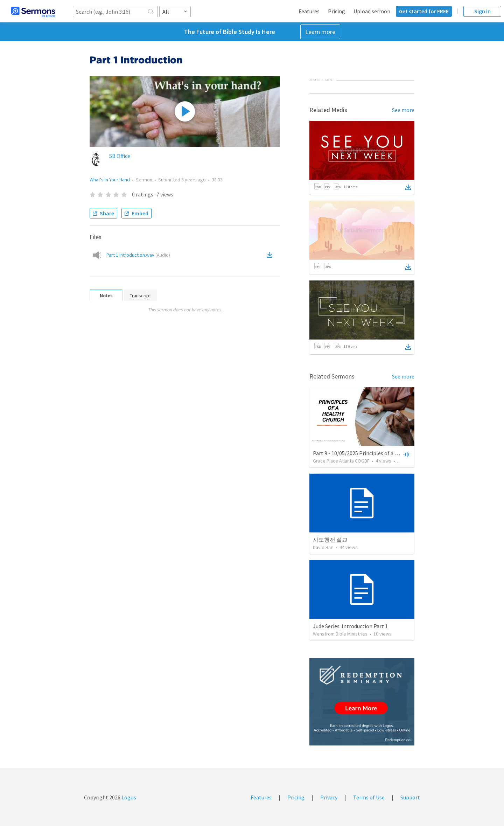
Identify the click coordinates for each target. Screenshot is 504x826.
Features (309, 11)
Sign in (482, 11)
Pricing (337, 11)
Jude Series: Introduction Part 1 (350, 626)
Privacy (329, 797)
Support (410, 797)
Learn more (320, 32)
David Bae (323, 547)
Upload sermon (372, 11)
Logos (128, 797)
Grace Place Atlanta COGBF (341, 461)
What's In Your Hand (110, 180)
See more (403, 110)
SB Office (120, 156)
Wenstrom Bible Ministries (340, 634)
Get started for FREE (424, 11)
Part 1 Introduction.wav (138, 255)
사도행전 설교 (330, 540)
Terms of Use (369, 797)
